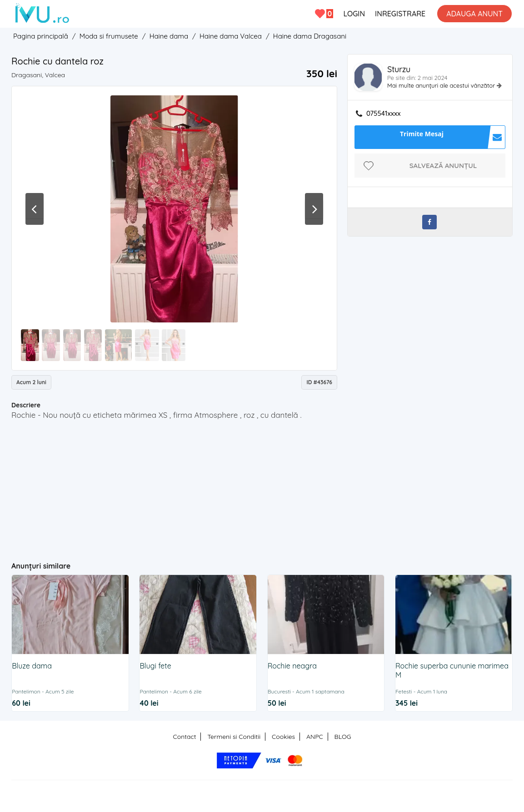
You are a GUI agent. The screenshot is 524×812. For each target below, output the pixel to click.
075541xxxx (384, 114)
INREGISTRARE (400, 14)
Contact (185, 737)
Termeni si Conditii (234, 737)
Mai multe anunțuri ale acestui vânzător (442, 85)
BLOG (343, 737)
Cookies (283, 737)
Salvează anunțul (443, 166)
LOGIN (354, 14)
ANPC (315, 737)
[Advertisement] (188, 487)
